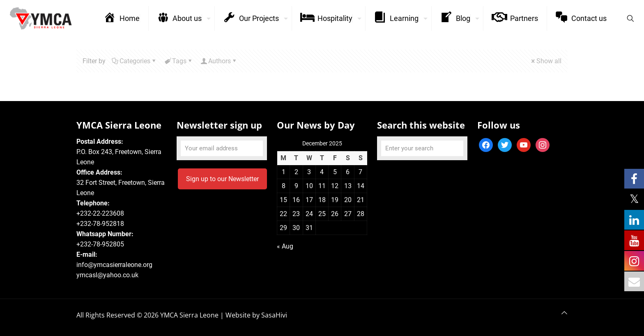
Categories (134, 61)
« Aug (285, 246)
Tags (179, 61)
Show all (546, 61)
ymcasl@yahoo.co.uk (107, 275)
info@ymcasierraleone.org (114, 265)
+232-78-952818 (100, 224)
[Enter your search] (422, 148)
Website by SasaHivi (256, 315)
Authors (219, 61)
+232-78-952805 (100, 244)
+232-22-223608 (100, 213)
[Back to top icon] (564, 313)
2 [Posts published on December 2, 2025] (296, 172)
